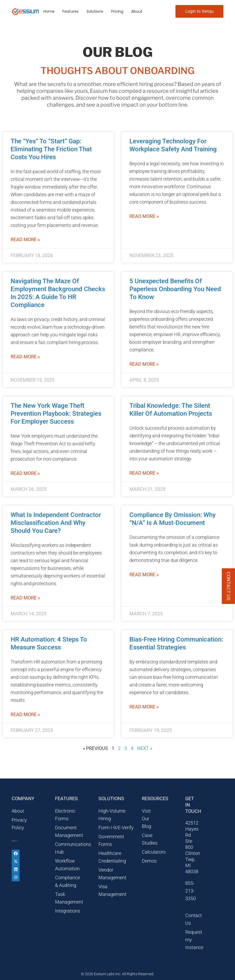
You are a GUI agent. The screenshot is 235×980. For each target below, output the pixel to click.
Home (49, 11)
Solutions (95, 11)
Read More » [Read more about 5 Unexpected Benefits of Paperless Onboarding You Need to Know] (144, 364)
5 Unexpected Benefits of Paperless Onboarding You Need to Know (175, 289)
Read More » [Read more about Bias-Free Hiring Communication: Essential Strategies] (144, 707)
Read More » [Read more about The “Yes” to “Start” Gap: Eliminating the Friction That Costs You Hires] (25, 239)
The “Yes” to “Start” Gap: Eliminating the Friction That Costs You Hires (51, 149)
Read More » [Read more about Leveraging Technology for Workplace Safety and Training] (144, 216)
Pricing (117, 11)
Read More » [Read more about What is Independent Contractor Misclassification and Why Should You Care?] (25, 598)
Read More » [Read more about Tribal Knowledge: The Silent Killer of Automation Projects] (144, 473)
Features (71, 11)
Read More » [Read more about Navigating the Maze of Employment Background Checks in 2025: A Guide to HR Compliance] (25, 357)
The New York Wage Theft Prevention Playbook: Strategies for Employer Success (56, 414)
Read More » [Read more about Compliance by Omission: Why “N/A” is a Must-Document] (144, 574)
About (137, 11)
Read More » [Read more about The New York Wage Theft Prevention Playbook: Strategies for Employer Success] (25, 473)
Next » (145, 748)
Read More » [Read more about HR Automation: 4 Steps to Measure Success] (25, 714)
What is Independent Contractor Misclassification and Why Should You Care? (56, 523)
